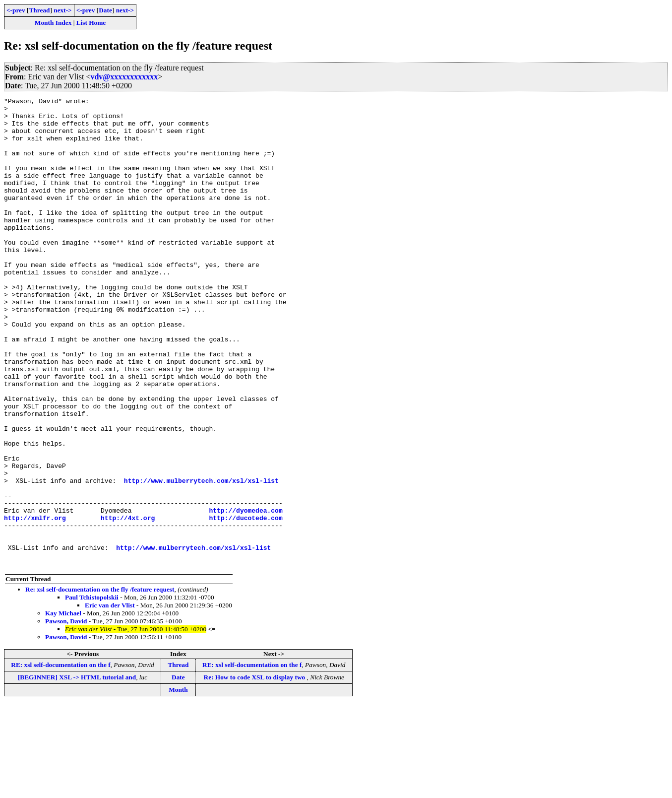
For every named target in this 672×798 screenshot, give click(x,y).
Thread (39, 10)
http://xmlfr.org (35, 602)
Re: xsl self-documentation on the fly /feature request (100, 683)
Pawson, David (66, 715)
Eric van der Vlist (110, 699)
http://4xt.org (128, 602)
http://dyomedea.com (245, 594)
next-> (62, 10)
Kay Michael (63, 707)
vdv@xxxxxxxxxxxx (124, 77)
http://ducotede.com (245, 602)
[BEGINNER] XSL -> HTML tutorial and (77, 771)
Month (178, 783)
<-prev (16, 10)
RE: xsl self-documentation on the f (61, 759)
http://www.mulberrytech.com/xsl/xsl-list (201, 558)
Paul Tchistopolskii (92, 691)
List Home (91, 23)
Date (105, 10)
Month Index (53, 23)
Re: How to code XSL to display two (255, 771)
